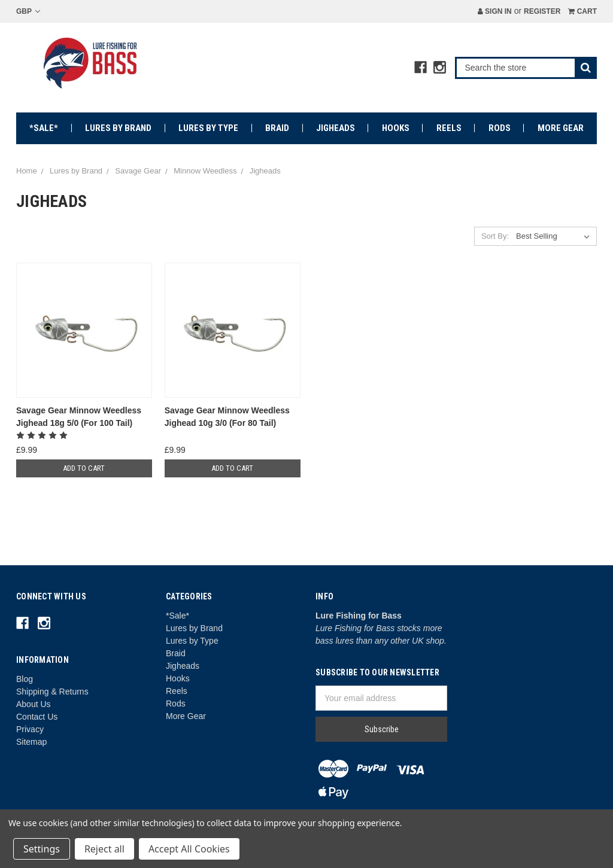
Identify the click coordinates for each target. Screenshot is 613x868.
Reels (449, 128)
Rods (500, 128)
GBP (28, 11)
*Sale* (44, 128)
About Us (34, 704)
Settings (42, 849)
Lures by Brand (118, 128)
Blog (25, 679)
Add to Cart (84, 468)
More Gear (561, 128)
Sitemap (31, 742)
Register (542, 11)
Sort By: (495, 236)
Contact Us (37, 717)
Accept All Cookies (189, 849)
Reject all (104, 849)
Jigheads (336, 128)
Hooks (396, 128)
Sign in (495, 11)
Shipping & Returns (52, 692)
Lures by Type (208, 128)
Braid (277, 128)
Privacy (30, 729)
